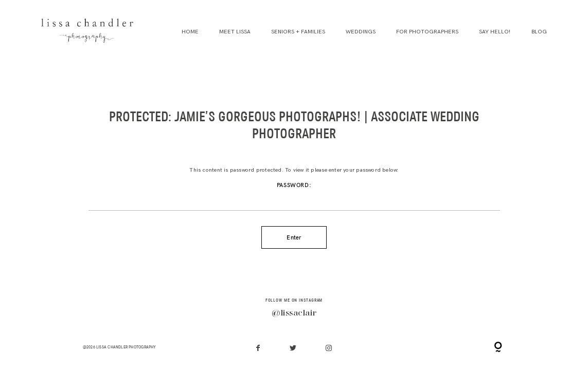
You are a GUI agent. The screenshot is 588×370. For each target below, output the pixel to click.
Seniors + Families (298, 32)
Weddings (361, 32)
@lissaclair (294, 313)
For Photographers (427, 32)
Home (190, 32)
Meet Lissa (235, 32)
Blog (539, 32)
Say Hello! (495, 32)
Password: (294, 197)
